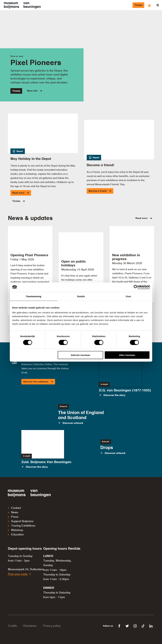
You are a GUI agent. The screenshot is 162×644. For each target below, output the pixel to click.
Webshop (16, 530)
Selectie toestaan (81, 355)
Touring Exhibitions (22, 526)
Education (16, 535)
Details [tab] (81, 296)
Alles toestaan (127, 355)
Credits (12, 626)
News (13, 512)
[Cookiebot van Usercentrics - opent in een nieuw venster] (136, 287)
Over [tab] (129, 296)
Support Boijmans (21, 521)
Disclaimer (30, 626)
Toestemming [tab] (34, 296)
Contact (14, 508)
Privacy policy (52, 626)
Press (13, 517)
